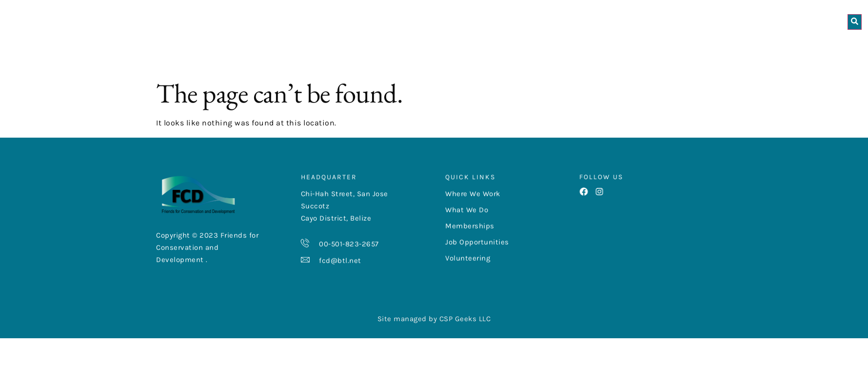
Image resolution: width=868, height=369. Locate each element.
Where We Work (408, 45)
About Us (328, 45)
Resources (569, 45)
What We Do (494, 45)
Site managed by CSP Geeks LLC (434, 346)
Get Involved (647, 45)
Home (276, 44)
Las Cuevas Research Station (759, 44)
